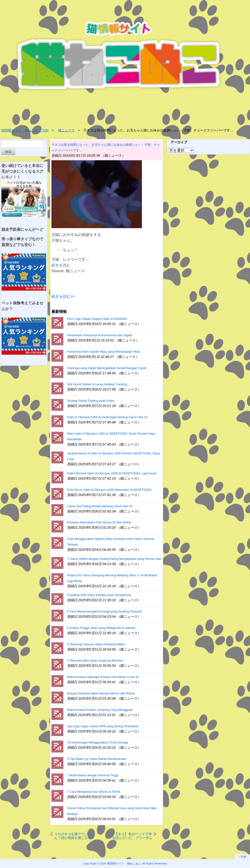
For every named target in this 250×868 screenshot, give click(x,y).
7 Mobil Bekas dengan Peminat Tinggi (93, 775)
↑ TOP (242, 857)
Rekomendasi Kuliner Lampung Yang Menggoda (100, 710)
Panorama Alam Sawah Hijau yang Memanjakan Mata (104, 352)
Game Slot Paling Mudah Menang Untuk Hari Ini (100, 506)
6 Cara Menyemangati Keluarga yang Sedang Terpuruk (104, 611)
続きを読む (61, 265)
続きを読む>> (63, 296)
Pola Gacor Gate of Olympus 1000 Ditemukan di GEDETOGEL (110, 490)
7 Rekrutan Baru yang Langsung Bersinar (95, 660)
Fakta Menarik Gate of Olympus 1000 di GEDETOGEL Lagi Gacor (112, 473)
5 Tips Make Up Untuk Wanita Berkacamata (97, 759)
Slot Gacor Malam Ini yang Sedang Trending (97, 384)
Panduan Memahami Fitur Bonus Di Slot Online (99, 522)
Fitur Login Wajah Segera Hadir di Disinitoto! (97, 319)
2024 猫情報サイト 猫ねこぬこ (121, 863)
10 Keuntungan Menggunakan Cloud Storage (98, 742)
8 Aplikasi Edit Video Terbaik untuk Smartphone (99, 595)
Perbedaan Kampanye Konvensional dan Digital (100, 335)
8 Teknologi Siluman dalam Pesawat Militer (96, 644)
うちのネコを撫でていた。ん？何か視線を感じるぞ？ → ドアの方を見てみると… (74, 836)
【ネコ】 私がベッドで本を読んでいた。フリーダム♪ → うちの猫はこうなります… (132, 836)
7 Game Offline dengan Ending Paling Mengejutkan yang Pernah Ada (114, 559)
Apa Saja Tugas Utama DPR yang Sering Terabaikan (103, 726)
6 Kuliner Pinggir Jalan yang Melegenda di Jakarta (101, 628)
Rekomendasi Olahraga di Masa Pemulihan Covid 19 (103, 677)
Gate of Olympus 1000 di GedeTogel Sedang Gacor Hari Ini (107, 417)
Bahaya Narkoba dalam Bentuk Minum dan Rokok (101, 693)
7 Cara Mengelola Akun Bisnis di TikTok (94, 792)
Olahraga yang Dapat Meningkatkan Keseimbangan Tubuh (107, 368)
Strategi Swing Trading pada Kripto (91, 401)
